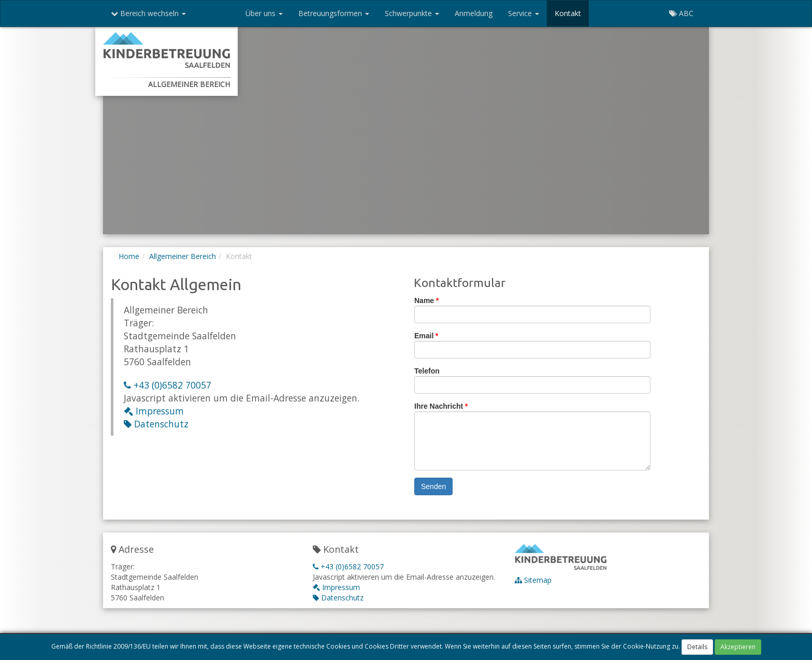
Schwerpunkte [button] (412, 13)
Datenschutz (156, 424)
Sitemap (533, 580)
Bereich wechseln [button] (148, 13)
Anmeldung (474, 13)
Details (697, 647)
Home (129, 256)
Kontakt (568, 13)
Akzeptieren (738, 647)
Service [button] (524, 13)
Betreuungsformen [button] (334, 13)
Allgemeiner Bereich (183, 256)
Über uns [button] (264, 13)
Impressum (154, 411)
